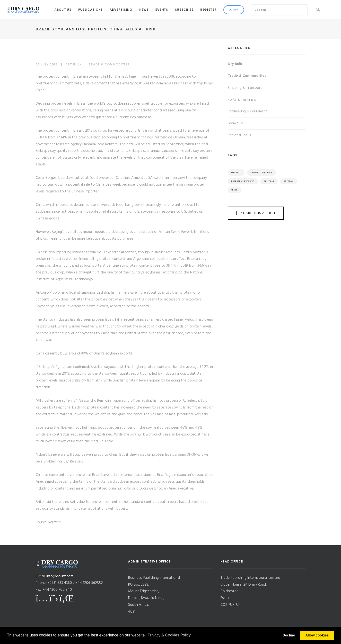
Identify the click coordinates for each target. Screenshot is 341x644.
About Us (63, 10)
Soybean (289, 181)
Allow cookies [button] (317, 635)
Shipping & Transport (245, 88)
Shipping (269, 181)
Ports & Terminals (242, 100)
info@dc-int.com (60, 576)
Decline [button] (289, 635)
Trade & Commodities (109, 64)
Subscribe (184, 10)
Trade (235, 190)
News (144, 10)
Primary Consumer (261, 172)
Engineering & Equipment (248, 111)
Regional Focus (239, 135)
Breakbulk (235, 123)
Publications (91, 10)
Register (208, 10)
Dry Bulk (74, 64)
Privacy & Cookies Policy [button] (169, 635)
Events (162, 10)
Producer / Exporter (243, 181)
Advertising (121, 10)
